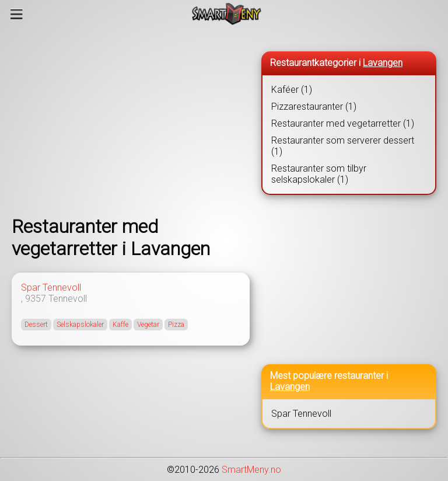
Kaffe (120, 325)
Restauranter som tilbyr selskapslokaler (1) (319, 174)
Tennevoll (68, 299)
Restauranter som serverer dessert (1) (343, 146)
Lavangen (383, 63)
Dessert (36, 325)
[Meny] (17, 14)
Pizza (176, 325)
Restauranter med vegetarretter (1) (343, 123)
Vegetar (148, 325)
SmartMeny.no (251, 470)
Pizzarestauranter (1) (314, 107)
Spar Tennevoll (51, 287)
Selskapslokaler (80, 325)
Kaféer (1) (292, 90)
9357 (36, 299)
